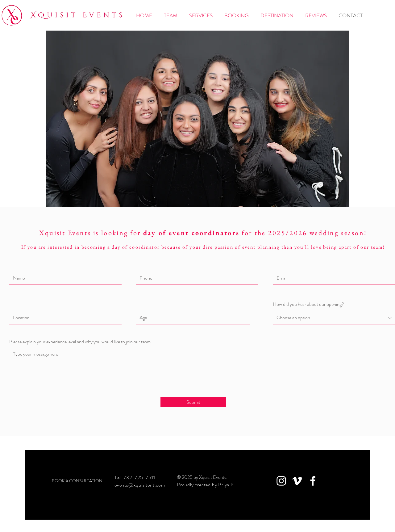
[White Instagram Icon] (281, 481)
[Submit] (193, 402)
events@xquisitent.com (140, 485)
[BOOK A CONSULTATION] (77, 481)
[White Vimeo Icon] (297, 481)
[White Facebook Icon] (313, 481)
